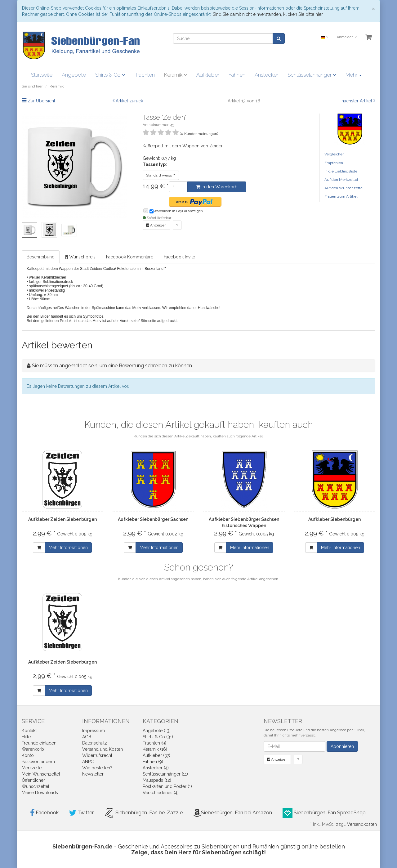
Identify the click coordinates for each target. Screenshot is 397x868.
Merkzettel (32, 768)
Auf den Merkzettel (341, 180)
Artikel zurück (129, 101)
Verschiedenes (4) (161, 793)
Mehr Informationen (68, 548)
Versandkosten (362, 824)
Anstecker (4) (156, 768)
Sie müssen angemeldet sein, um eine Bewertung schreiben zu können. (112, 366)
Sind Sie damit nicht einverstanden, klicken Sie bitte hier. (268, 14)
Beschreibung (41, 257)
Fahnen (237, 75)
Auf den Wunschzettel (344, 188)
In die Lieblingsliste (341, 171)
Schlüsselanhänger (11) (165, 774)
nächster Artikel (357, 101)
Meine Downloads (40, 793)
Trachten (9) (154, 743)
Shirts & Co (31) (158, 737)
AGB (87, 737)
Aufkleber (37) (156, 755)
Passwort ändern (38, 762)
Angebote (74, 75)
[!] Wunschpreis (80, 257)
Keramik (176, 75)
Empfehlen (334, 163)
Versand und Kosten (103, 749)
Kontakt (29, 731)
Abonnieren (342, 746)
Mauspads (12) (157, 780)
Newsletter (93, 774)
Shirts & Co (110, 75)
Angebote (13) (157, 731)
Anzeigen (156, 225)
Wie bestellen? (97, 768)
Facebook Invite (179, 257)
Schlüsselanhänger (312, 75)
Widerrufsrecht (97, 755)
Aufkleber (208, 75)
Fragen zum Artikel (341, 196)
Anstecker (266, 75)
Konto (28, 755)
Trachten (145, 75)
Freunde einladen (39, 743)
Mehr (354, 75)
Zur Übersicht (41, 101)
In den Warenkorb (217, 187)
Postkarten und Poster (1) (167, 786)
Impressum (94, 731)
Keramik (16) (155, 749)
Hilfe (26, 737)
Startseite (42, 75)
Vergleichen (335, 154)
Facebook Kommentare (130, 257)
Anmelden (347, 37)
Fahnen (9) (153, 762)
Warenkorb (33, 749)
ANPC (88, 762)
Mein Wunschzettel (41, 774)
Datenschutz (95, 743)
